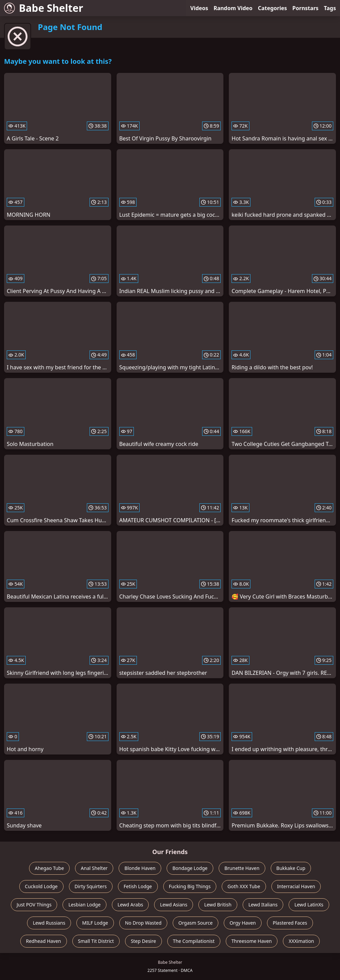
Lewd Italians (263, 905)
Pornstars (305, 8)
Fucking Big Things (190, 886)
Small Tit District (96, 941)
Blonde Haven (140, 868)
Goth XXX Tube (244, 886)
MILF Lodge (95, 923)
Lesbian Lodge (84, 905)
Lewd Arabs (130, 905)
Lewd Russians (49, 923)
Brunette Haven (242, 868)
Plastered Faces (290, 923)
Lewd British (218, 905)
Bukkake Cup (291, 868)
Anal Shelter (94, 868)
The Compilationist (194, 941)
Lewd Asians (174, 905)
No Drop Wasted (143, 923)
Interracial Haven (296, 886)
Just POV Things (34, 905)
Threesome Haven (252, 941)
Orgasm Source (196, 923)
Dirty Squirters (91, 886)
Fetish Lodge (138, 886)
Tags (330, 8)
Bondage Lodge (190, 868)
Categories (272, 8)
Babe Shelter (44, 8)
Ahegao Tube (49, 868)
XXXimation (301, 941)
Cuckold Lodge (41, 886)
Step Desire (143, 941)
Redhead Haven (44, 941)
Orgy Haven (243, 923)
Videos (199, 8)
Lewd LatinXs (309, 905)
